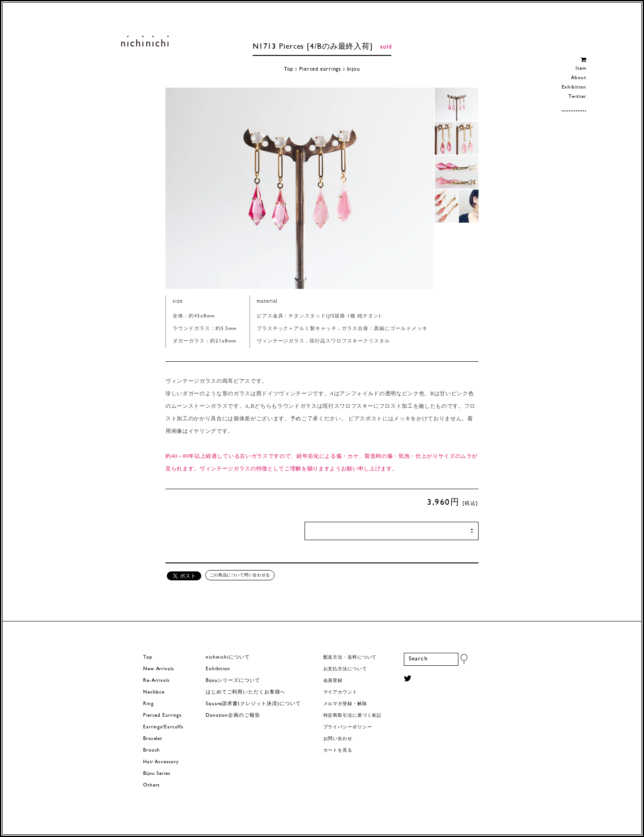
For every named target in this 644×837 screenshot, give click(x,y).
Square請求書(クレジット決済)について (253, 704)
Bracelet (153, 739)
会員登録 (333, 681)
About (578, 78)
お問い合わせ (338, 739)
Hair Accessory (161, 762)
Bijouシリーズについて (233, 681)
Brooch (152, 750)
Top (289, 69)
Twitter (577, 97)
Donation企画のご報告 (233, 716)
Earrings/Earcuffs (163, 727)
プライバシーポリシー (348, 727)
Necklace (154, 692)
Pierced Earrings (162, 716)
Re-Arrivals (156, 681)
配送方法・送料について (350, 657)
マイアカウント (340, 692)
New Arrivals (159, 669)
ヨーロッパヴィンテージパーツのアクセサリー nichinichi (145, 41)
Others (151, 785)
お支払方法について (345, 669)
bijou (354, 69)
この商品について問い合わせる (240, 575)
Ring (148, 704)
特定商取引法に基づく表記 (353, 716)
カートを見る (338, 750)
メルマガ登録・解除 (345, 704)
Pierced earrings (320, 69)
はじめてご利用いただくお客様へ (246, 692)
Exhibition (574, 87)
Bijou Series (157, 774)
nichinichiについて (228, 657)
